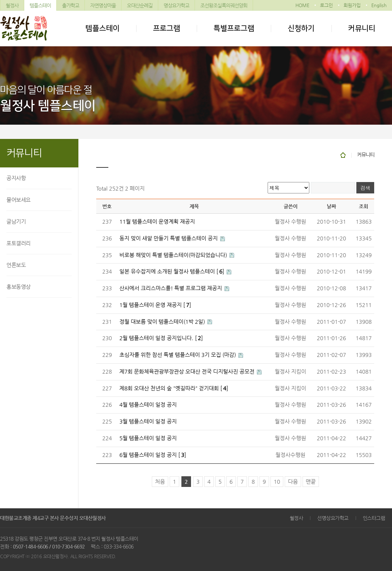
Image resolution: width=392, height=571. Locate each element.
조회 (363, 206)
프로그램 (166, 28)
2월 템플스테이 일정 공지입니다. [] (161, 338)
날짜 (331, 206)
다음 (293, 482)
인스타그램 (374, 518)
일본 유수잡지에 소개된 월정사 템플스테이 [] (172, 271)
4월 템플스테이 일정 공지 (148, 405)
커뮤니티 (362, 28)
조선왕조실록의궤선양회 (224, 5)
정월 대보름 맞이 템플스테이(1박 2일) (163, 322)
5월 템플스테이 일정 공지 (148, 438)
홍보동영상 (19, 287)
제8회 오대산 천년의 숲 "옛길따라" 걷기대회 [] (174, 388)
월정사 (12, 5)
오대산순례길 (140, 5)
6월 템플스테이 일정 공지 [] (153, 455)
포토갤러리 (19, 243)
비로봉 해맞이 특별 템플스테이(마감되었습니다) (174, 255)
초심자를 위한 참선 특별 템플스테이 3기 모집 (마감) (178, 355)
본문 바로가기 (0, 0)
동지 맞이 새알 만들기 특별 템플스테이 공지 (169, 238)
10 (277, 482)
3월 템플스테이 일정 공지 (148, 421)
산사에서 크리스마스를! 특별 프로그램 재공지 (171, 288)
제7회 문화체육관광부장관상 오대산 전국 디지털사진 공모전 (188, 372)
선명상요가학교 (333, 518)
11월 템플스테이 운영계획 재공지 (157, 222)
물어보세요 (19, 200)
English (379, 5)
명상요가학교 (176, 5)
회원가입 (352, 5)
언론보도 (16, 265)
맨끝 (311, 482)
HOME (302, 5)
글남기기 (16, 221)
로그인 (326, 5)
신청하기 (301, 28)
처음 (160, 482)
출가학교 (71, 5)
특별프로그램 (234, 28)
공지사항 (16, 178)
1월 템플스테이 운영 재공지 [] (155, 305)
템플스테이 (40, 5)
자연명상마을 (103, 5)
